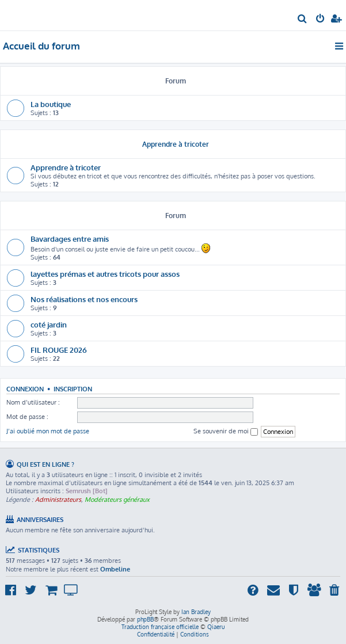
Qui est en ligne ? (45, 464)
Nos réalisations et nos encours (84, 299)
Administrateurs (58, 500)
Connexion (25, 389)
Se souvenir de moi (226, 431)
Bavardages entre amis (70, 239)
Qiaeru (216, 627)
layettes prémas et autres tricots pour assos (105, 274)
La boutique (51, 104)
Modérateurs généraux (117, 500)
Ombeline (115, 569)
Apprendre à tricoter (176, 144)
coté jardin (49, 324)
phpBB (145, 619)
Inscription (73, 389)
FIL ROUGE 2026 (59, 350)
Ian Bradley (196, 612)
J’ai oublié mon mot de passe (48, 431)
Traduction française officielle (160, 627)
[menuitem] (303, 20)
